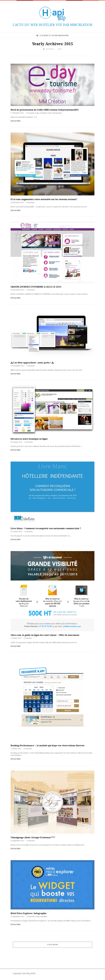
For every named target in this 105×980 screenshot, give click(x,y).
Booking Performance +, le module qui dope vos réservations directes (48, 746)
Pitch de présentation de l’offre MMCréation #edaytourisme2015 (45, 110)
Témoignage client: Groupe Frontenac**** (33, 838)
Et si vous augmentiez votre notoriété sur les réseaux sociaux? (44, 199)
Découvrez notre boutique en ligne (29, 439)
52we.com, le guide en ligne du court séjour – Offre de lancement (45, 635)
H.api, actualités (41, 113)
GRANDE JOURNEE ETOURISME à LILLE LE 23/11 (36, 287)
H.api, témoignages (55, 113)
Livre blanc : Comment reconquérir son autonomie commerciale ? (46, 528)
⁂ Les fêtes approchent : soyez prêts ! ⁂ (32, 363)
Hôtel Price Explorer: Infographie (29, 913)
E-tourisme (30, 113)
